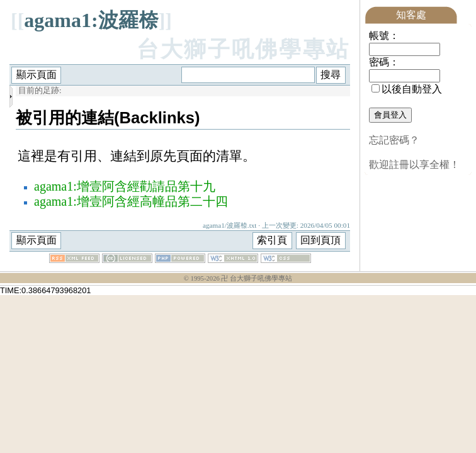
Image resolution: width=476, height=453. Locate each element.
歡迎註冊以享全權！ (414, 165)
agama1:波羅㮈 (91, 20)
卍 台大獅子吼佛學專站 (257, 278)
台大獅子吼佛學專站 (243, 49)
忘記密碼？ (394, 140)
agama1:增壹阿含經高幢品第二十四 (131, 201)
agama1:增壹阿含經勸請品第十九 (125, 186)
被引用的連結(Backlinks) (108, 118)
